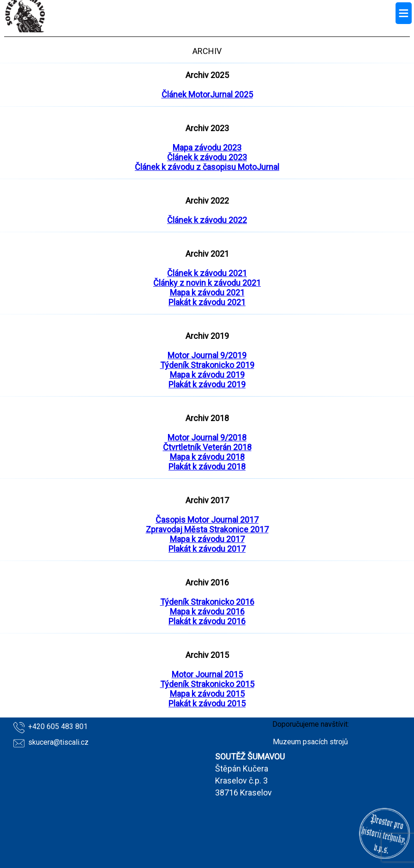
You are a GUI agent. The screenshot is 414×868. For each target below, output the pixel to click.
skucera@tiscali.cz (58, 742)
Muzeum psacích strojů (310, 742)
